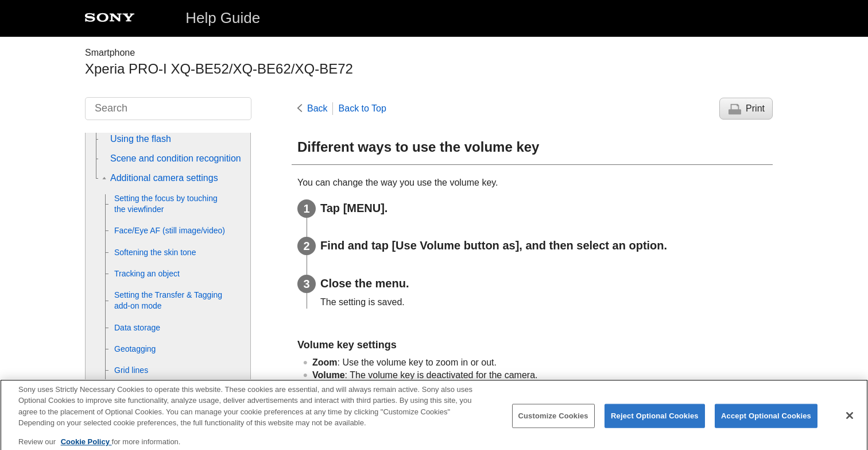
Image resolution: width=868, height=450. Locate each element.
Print (755, 108)
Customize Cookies (553, 420)
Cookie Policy (86, 446)
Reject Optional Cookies (655, 420)
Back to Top (363, 108)
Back (317, 108)
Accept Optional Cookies (766, 420)
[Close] (850, 420)
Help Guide (223, 18)
